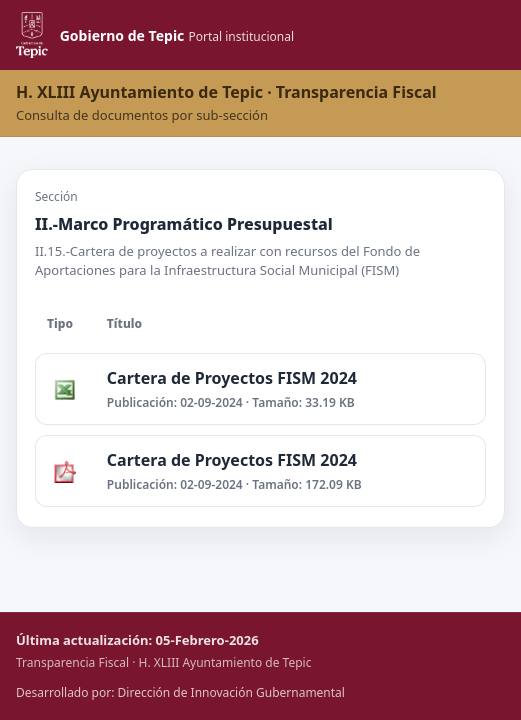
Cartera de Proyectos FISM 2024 (232, 378)
